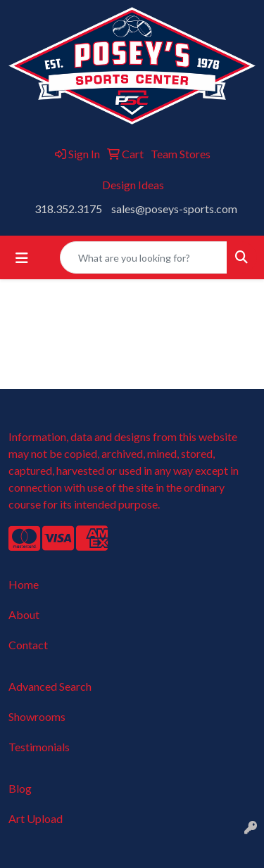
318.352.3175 (68, 209)
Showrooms (37, 716)
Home (24, 584)
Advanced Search (50, 686)
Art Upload (36, 818)
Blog (20, 788)
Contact (28, 645)
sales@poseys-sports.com (174, 209)
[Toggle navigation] (22, 258)
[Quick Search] (144, 257)
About (24, 614)
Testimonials (39, 747)
